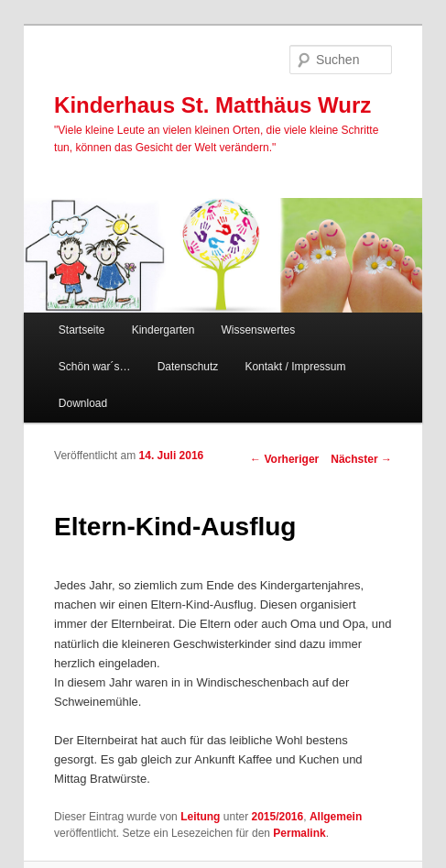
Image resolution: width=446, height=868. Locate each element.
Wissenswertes (258, 330)
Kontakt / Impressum (295, 367)
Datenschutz (188, 367)
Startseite (82, 330)
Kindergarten (163, 330)
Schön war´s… (95, 367)
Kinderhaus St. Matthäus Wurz (212, 105)
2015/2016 (277, 817)
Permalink (299, 833)
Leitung (200, 817)
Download (83, 403)
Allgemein (336, 817)
